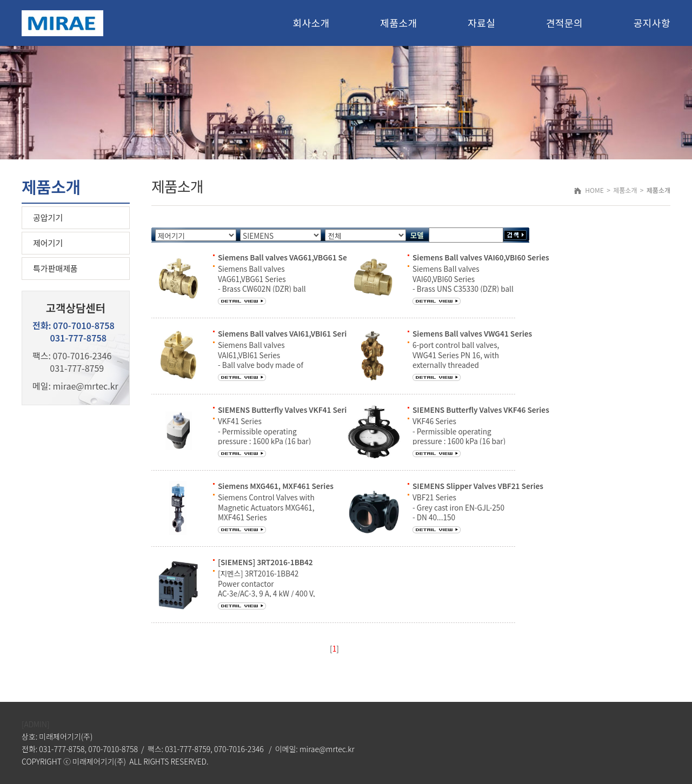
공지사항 (652, 23)
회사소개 (311, 23)
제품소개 (398, 23)
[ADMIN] (35, 724)
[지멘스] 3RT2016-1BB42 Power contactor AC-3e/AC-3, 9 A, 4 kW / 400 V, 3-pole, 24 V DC (267, 588)
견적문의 (564, 23)
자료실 (481, 23)
